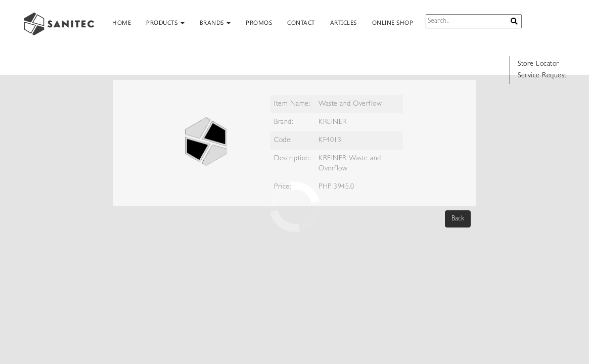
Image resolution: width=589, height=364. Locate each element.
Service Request (542, 76)
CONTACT (301, 22)
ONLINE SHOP (393, 22)
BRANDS (215, 22)
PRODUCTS (165, 22)
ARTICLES (344, 22)
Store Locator (538, 64)
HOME (122, 22)
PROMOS (259, 22)
